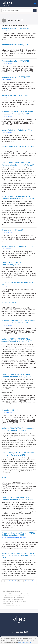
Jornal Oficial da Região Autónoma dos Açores (13, 537)
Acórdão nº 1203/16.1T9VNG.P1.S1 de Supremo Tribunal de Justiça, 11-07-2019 (18, 164)
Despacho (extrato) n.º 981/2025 (15, 95)
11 (29, 581)
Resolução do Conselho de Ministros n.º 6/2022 (18, 283)
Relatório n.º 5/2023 (10, 410)
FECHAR (35, 639)
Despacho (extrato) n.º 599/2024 (15, 45)
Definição (26, 596)
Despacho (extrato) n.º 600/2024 (15, 28)
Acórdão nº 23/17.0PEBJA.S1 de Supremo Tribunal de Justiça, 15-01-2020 (18, 429)
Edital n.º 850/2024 (9, 303)
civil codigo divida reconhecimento (14, 605)
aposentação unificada (21, 594)
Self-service (6, 599)
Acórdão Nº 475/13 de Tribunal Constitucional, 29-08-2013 (14, 264)
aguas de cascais (18, 599)
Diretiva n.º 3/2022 (9, 477)
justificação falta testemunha (12, 596)
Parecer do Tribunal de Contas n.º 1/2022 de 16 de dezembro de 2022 (18, 534)
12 (32, 581)
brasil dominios (7, 594)
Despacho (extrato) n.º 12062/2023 (16, 77)
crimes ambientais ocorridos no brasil (14, 601)
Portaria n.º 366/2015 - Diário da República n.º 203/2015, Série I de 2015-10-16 (18, 322)
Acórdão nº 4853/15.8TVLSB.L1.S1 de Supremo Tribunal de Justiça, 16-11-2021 (17, 499)
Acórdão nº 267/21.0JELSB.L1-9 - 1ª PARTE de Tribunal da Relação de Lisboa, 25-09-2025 (18, 555)
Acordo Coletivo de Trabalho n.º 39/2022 (18, 246)
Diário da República (7, 31)
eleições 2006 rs (8, 603)
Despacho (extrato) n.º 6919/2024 (15, 61)
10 (25, 581)
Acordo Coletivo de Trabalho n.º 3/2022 (18, 130)
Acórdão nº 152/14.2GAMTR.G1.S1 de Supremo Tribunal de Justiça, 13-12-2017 (18, 340)
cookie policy (22, 642)
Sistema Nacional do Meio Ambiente (14, 598)
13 (3, 584)
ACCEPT (29, 642)
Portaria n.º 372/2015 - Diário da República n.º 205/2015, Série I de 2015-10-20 (18, 113)
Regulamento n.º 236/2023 (12, 230)
